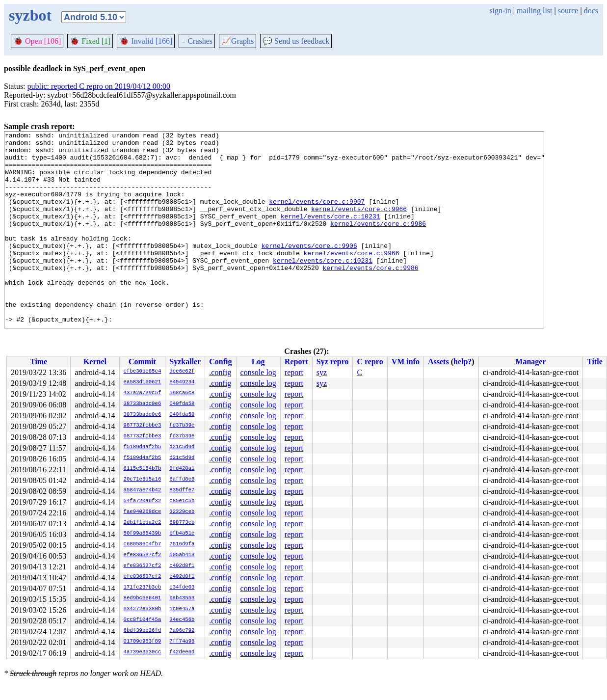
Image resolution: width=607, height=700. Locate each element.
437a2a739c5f (143, 393)
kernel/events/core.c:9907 (317, 216)
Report (296, 362)
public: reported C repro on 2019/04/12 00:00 (99, 86)
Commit (142, 362)
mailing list (534, 11)
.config (220, 372)
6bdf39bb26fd (143, 631)
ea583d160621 (143, 382)
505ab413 (182, 555)
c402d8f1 (182, 566)
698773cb (182, 523)
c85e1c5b (182, 501)
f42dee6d (182, 652)
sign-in (500, 11)
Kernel (95, 362)
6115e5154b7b (143, 469)
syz (322, 372)
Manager (530, 362)
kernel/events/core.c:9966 (359, 225)
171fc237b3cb (143, 588)
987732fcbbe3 (143, 426)
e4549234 (182, 382)
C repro (370, 362)
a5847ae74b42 (143, 490)
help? (462, 362)
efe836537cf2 (143, 555)
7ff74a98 (182, 642)
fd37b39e (182, 426)
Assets (438, 362)
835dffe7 (182, 490)
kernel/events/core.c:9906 (309, 269)
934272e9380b (143, 609)
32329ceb (182, 512)
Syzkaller (185, 362)
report (294, 372)
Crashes (197, 41)
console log (258, 372)
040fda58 (182, 404)
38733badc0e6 (143, 404)
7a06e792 (182, 631)
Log (258, 362)
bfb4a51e (182, 534)
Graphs (238, 41)
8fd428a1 (182, 469)
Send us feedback (296, 41)
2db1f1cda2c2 (143, 523)
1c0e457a (182, 609)
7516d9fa (182, 544)
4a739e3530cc (143, 652)
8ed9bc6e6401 (143, 598)
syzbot (30, 15)
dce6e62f (182, 372)
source (568, 11)
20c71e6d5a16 (143, 480)
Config (220, 362)
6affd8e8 (182, 480)
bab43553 (182, 598)
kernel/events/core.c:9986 (378, 242)
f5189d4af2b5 (143, 447)
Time (39, 362)
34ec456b (182, 620)
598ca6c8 (182, 393)
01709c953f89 (143, 642)
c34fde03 (182, 588)
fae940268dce (143, 512)
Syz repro (333, 362)
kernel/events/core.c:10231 (330, 234)
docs (591, 11)
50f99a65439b (143, 534)
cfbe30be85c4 (143, 372)
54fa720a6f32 (143, 501)
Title (595, 362)
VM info (406, 362)
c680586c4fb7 (143, 544)
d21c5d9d (182, 447)
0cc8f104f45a (143, 620)
